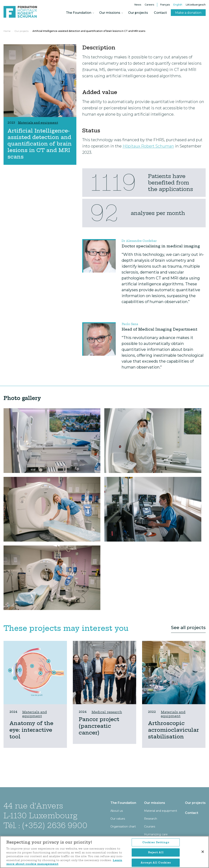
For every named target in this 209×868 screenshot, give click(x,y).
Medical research (107, 712)
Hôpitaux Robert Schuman (148, 146)
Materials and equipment (35, 714)
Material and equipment (161, 811)
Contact (160, 13)
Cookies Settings (156, 855)
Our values (118, 819)
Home (7, 31)
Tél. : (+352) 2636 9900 (45, 825)
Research (151, 819)
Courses (150, 827)
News (138, 5)
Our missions (110, 13)
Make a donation (188, 13)
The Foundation (79, 13)
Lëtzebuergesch (196, 5)
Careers (149, 5)
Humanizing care (156, 834)
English (178, 5)
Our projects (138, 13)
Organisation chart (123, 827)
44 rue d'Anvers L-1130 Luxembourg (40, 811)
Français (165, 5)
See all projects (188, 628)
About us (117, 811)
